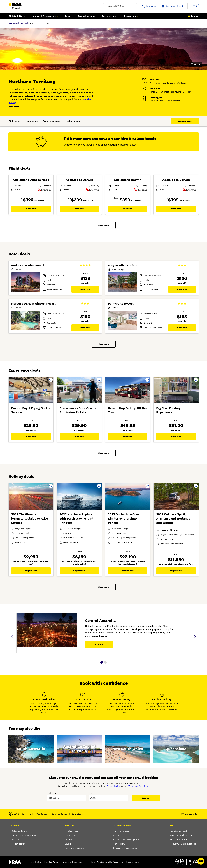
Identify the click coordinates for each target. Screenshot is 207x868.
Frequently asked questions (183, 844)
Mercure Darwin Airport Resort (34, 304)
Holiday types (71, 831)
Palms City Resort (121, 304)
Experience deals (52, 121)
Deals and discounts (75, 848)
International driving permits (127, 839)
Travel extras (119, 844)
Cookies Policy (51, 862)
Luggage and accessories (125, 848)
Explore (99, 644)
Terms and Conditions (139, 786)
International (71, 835)
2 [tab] (105, 662)
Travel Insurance (87, 16)
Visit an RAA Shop (178, 839)
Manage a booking (178, 831)
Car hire (117, 835)
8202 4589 (19, 814)
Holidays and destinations (24, 835)
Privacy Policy (113, 786)
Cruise (68, 16)
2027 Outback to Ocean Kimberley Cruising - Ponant (125, 518)
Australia (25, 23)
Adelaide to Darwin (79, 180)
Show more (104, 225)
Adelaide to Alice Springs (31, 180)
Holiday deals (73, 121)
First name (52, 793)
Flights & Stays (17, 16)
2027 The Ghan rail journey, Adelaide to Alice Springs (30, 518)
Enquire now (31, 570)
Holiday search (18, 844)
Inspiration (16, 839)
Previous (12, 636)
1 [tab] (102, 662)
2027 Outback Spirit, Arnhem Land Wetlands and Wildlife (173, 518)
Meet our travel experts (181, 835)
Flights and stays (19, 831)
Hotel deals (32, 121)
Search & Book (185, 121)
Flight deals (15, 121)
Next (195, 636)
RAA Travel (14, 23)
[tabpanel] (104, 634)
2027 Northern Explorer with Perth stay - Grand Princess (77, 518)
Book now (31, 209)
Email (92, 793)
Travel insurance (121, 831)
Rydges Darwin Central (28, 265)
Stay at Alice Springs (123, 265)
